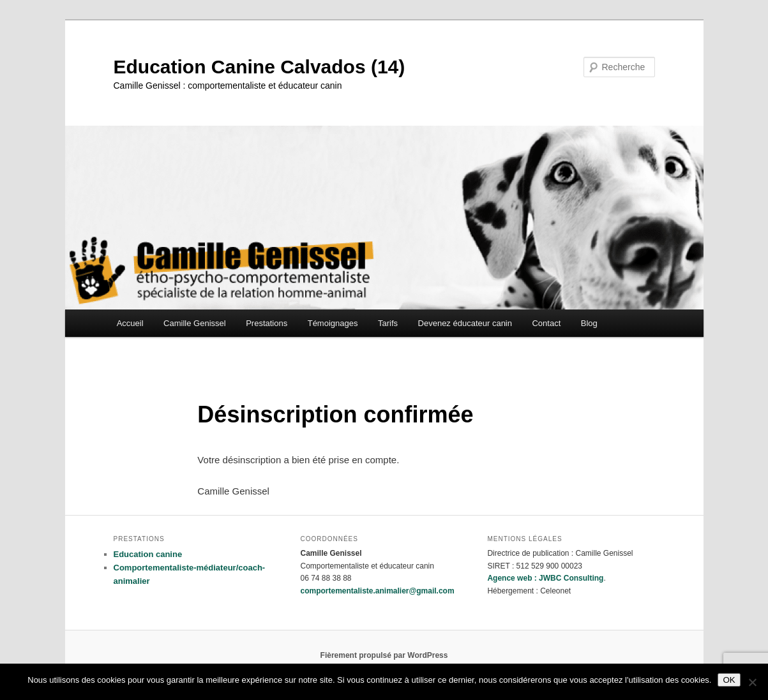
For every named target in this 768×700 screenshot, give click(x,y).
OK (729, 680)
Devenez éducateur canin (465, 323)
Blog (589, 323)
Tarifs (388, 323)
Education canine (148, 554)
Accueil (130, 323)
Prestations (267, 323)
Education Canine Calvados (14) (260, 67)
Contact (546, 323)
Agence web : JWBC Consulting (545, 578)
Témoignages (333, 323)
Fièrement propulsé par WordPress (384, 655)
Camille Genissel (195, 323)
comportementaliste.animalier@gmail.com (377, 591)
